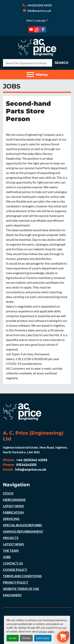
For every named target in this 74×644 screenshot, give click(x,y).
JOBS (7, 557)
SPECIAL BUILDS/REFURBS (22, 525)
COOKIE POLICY (15, 570)
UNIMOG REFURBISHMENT (23, 531)
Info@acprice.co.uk (39, 11)
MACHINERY (12, 595)
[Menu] (30, 75)
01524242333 (26, 465)
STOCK (8, 493)
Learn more (43, 638)
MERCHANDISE (14, 500)
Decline (26, 638)
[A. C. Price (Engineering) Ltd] (22, 411)
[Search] (28, 63)
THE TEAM (11, 550)
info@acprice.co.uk (30, 470)
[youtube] (31, 29)
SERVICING (11, 519)
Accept (13, 638)
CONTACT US (13, 563)
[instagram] (37, 29)
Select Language (36, 20)
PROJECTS (11, 538)
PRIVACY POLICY (15, 582)
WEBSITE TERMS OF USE (21, 589)
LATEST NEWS (13, 506)
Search (62, 63)
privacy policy (46, 631)
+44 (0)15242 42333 (39, 5)
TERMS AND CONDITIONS (22, 576)
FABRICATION (13, 512)
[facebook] (43, 29)
